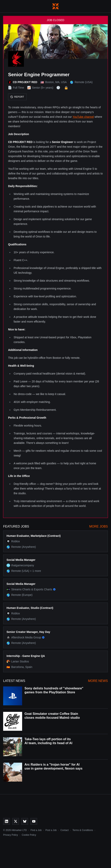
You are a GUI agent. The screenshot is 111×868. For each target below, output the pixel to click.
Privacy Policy (11, 835)
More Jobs (99, 526)
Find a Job (36, 830)
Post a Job (51, 830)
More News (98, 681)
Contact (64, 830)
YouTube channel (83, 117)
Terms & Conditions (83, 830)
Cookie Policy (29, 835)
